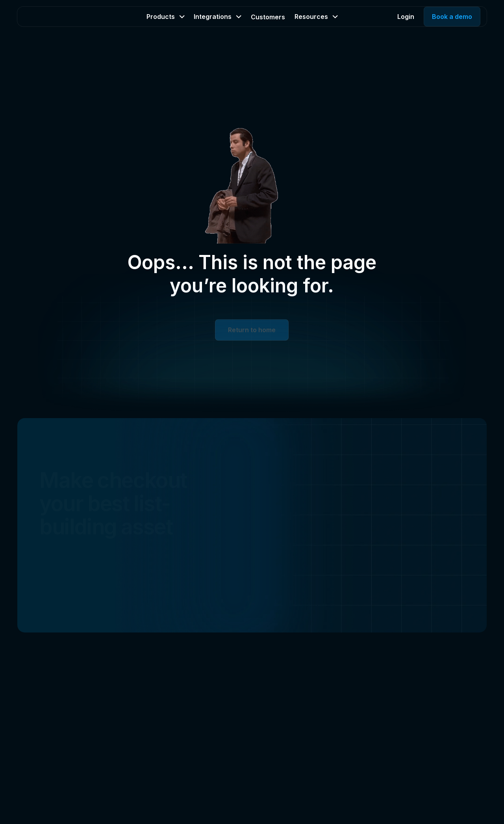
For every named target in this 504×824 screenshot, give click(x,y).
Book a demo (452, 17)
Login (406, 17)
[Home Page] (55, 17)
